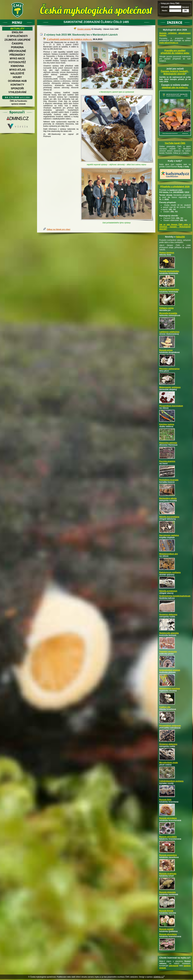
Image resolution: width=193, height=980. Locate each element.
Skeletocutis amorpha (169, 633)
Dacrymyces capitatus (169, 535)
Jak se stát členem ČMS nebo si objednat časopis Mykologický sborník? (175, 227)
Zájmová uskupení (17, 40)
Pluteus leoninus (167, 253)
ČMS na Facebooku (18, 101)
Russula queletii (166, 929)
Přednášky (17, 55)
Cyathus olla (165, 707)
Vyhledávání (17, 92)
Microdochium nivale (168, 763)
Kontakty (17, 85)
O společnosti (17, 36)
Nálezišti (180, 237)
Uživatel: (165, 7)
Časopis (17, 44)
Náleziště (17, 73)
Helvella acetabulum (168, 591)
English (17, 32)
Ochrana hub (17, 81)
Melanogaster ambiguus (170, 387)
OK (186, 11)
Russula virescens (167, 892)
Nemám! (185, 7)
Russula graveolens (168, 855)
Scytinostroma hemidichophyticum (175, 596)
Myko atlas (17, 70)
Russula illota (165, 800)
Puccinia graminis (167, 461)
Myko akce (17, 59)
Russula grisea (166, 350)
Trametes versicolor (168, 652)
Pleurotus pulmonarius (169, 369)
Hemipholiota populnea (170, 689)
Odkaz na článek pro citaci (59, 229)
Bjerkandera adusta (168, 498)
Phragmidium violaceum (170, 726)
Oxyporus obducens (168, 615)
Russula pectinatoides (169, 271)
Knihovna (17, 66)
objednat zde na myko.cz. (175, 87)
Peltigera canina (166, 308)
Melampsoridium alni (168, 554)
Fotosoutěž (17, 62)
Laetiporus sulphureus (169, 332)
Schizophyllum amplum (170, 670)
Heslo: (165, 11)
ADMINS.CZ (158, 977)
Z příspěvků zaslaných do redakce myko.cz (69, 39)
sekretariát (174, 966)
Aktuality (17, 29)
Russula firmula (166, 911)
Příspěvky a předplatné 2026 (175, 187)
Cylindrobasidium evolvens (171, 781)
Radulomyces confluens (170, 572)
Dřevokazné (17, 51)
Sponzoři (17, 88)
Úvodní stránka (84, 29)
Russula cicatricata (168, 874)
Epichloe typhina (167, 424)
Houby (17, 77)
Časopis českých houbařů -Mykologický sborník (175, 72)
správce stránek (18, 104)
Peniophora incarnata (169, 480)
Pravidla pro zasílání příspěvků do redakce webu (175, 52)
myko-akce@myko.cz (169, 43)
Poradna (17, 47)
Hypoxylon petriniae (168, 443)
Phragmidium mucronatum (171, 406)
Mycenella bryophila (168, 313)
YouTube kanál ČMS (175, 143)
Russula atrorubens (168, 818)
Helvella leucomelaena (169, 517)
